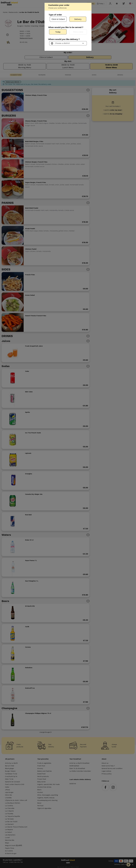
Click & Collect (58, 19)
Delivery (78, 19)
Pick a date (78, 32)
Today (58, 32)
